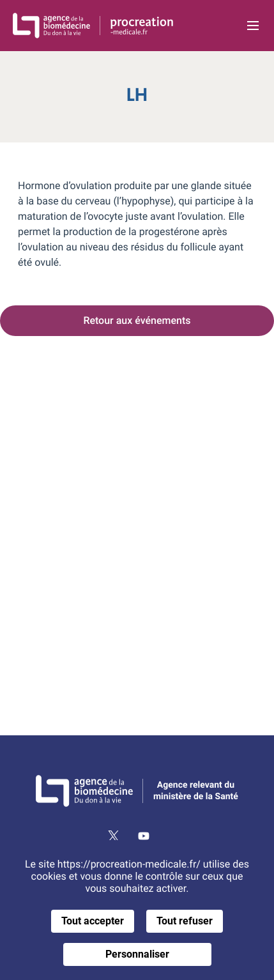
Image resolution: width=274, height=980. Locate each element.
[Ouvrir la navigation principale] (253, 26)
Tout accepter (93, 921)
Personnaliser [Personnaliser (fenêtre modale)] (137, 954)
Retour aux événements (137, 320)
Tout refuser (185, 921)
